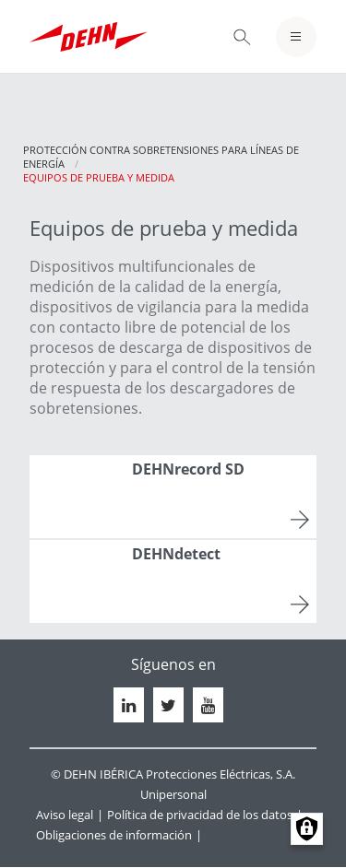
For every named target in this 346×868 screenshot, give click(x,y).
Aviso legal (65, 815)
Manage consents (307, 829)
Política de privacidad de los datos (200, 815)
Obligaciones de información (114, 835)
